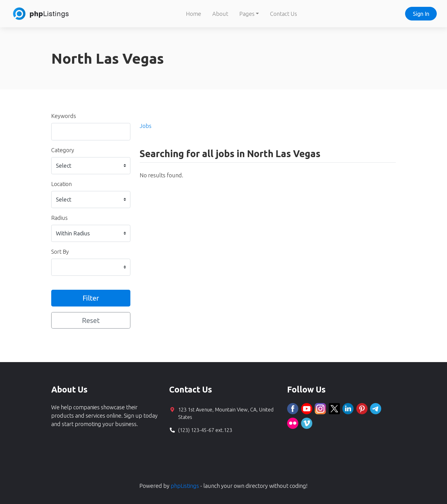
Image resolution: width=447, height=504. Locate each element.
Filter (91, 298)
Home (194, 14)
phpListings (185, 486)
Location (61, 184)
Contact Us (284, 14)
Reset (91, 320)
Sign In (421, 14)
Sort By (60, 252)
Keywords (64, 116)
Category (63, 150)
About (220, 14)
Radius (59, 218)
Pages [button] (247, 14)
